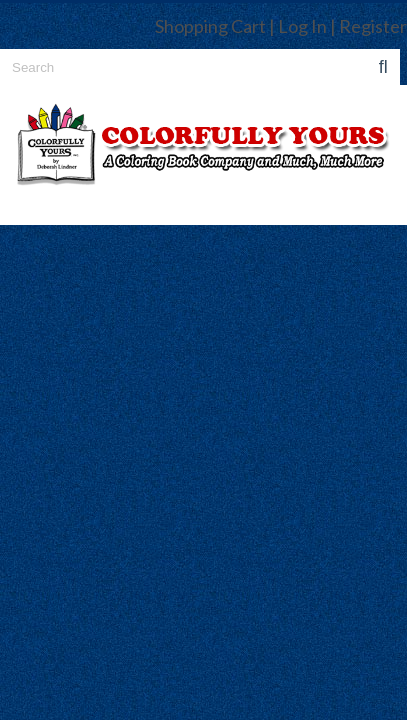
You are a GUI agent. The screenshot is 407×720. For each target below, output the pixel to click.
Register (373, 26)
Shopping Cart (210, 26)
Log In (302, 26)
